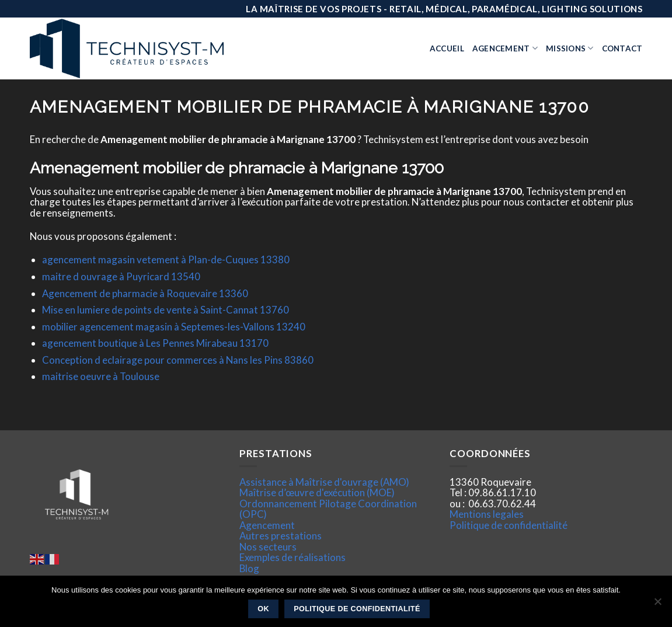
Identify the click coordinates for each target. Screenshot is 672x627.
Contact (622, 48)
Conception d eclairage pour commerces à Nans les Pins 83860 (178, 360)
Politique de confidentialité (509, 525)
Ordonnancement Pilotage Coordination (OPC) (328, 509)
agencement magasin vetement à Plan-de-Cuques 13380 (166, 259)
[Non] (657, 605)
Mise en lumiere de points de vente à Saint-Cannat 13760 (166, 310)
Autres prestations (281, 536)
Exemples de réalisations (293, 557)
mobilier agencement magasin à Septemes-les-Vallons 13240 (174, 327)
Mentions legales (487, 514)
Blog (249, 568)
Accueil (447, 48)
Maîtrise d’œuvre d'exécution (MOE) (317, 492)
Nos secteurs (268, 547)
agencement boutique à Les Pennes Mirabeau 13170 (155, 343)
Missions (570, 48)
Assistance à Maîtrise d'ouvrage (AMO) (324, 482)
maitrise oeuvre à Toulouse (101, 376)
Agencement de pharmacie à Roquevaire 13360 (145, 293)
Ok (263, 609)
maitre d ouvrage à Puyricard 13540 (121, 276)
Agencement (505, 48)
